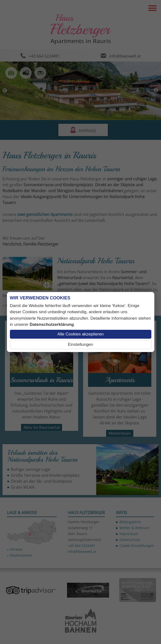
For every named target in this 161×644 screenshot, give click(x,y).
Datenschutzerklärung (52, 324)
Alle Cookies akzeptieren (80, 334)
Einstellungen (80, 344)
